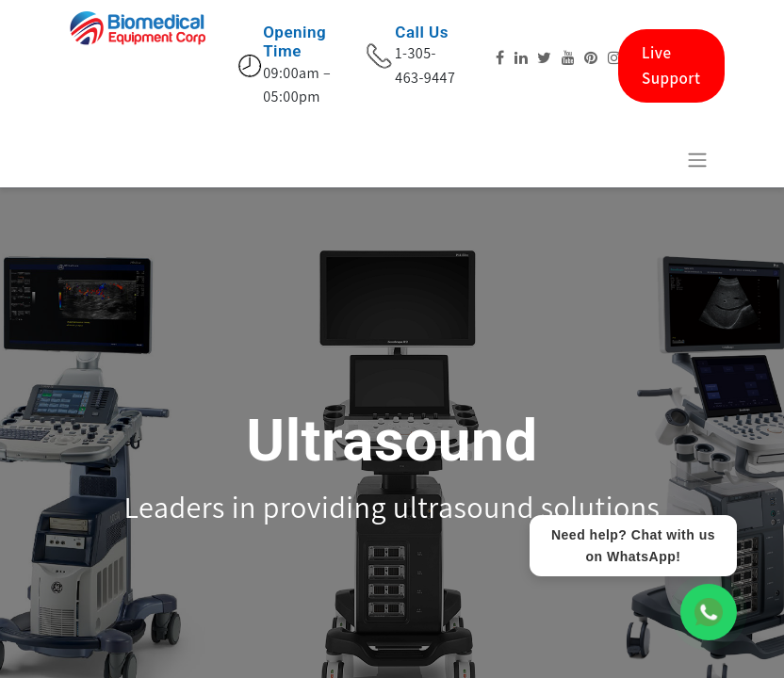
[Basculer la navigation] (697, 160)
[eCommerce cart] (651, 159)
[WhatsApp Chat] (709, 612)
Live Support (671, 65)
